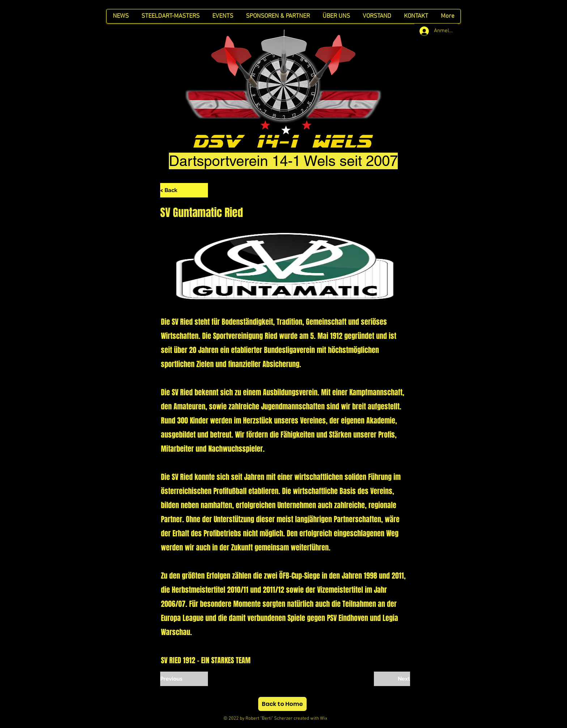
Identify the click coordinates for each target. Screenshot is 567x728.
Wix (330, 719)
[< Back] (184, 190)
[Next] (392, 679)
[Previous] (184, 679)
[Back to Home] (282, 704)
